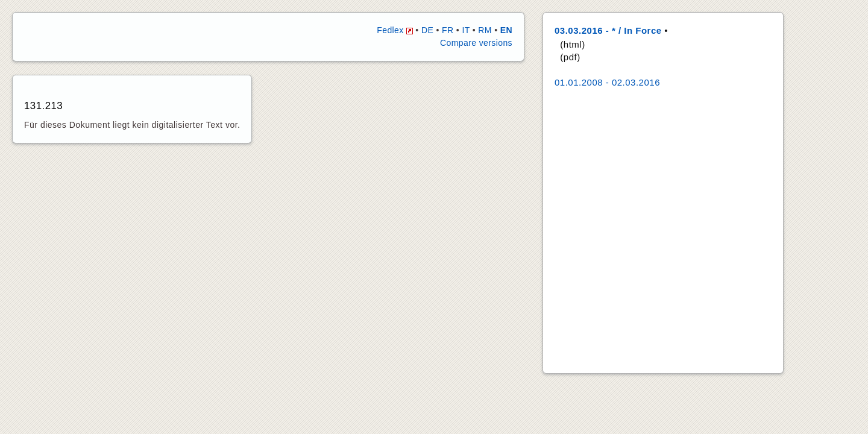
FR (448, 30)
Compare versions (476, 43)
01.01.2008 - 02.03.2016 (607, 82)
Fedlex (395, 30)
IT (466, 30)
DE (427, 30)
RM (485, 30)
